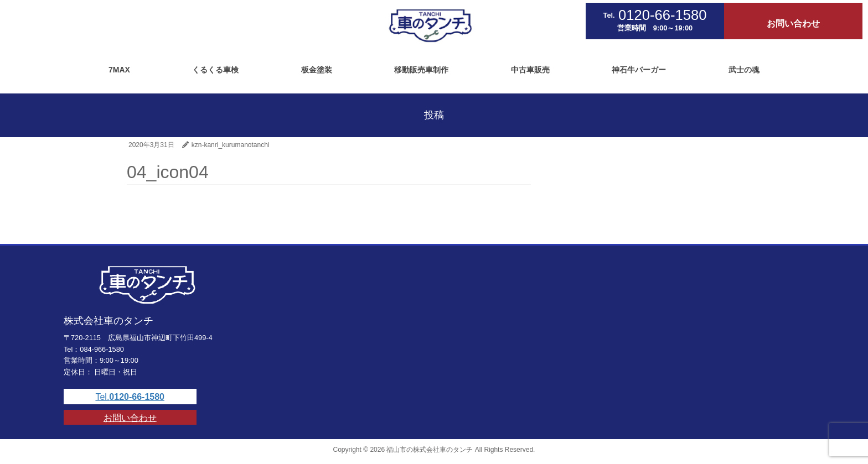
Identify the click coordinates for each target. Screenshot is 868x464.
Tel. (130, 397)
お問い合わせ (130, 418)
